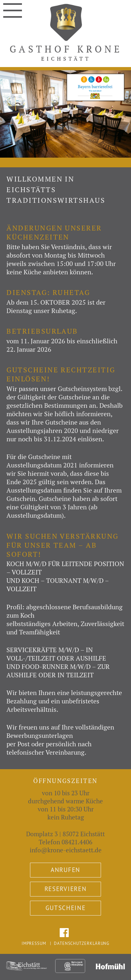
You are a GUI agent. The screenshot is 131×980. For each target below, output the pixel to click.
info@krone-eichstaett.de (66, 850)
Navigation (13, 7)
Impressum (34, 943)
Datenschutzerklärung (82, 943)
